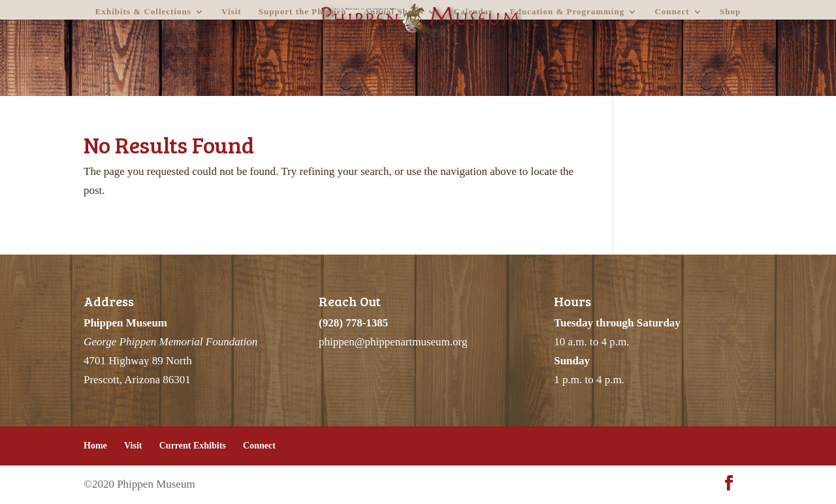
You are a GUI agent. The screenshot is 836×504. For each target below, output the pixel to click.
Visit (232, 12)
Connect (672, 12)
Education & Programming (567, 12)
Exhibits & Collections (143, 12)
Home (95, 446)
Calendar (474, 12)
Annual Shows (394, 12)
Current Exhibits (193, 446)
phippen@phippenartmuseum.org (393, 342)
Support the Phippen (303, 12)
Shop (730, 12)
